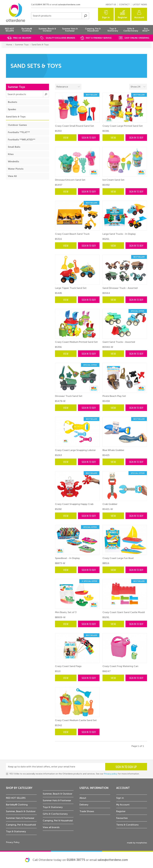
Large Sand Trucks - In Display (119, 234)
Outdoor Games (17, 125)
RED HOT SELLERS (16, 798)
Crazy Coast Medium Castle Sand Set (76, 720)
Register (123, 17)
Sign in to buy (89, 137)
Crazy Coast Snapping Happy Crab (74, 504)
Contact (124, 5)
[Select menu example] (138, 87)
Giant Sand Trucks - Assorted (119, 342)
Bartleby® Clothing (17, 805)
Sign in (106, 17)
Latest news (140, 5)
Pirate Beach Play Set (114, 396)
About (83, 798)
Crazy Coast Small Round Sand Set (74, 126)
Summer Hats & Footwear (20, 818)
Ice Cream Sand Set (113, 180)
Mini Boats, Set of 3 (66, 612)
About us (111, 5)
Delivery (84, 805)
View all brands (51, 827)
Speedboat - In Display (67, 558)
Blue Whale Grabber (113, 450)
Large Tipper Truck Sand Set (71, 288)
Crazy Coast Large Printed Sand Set (123, 126)
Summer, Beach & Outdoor (21, 811)
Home (9, 45)
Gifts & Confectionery (55, 814)
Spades (12, 109)
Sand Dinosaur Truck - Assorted (120, 288)
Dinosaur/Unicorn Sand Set (70, 180)
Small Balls (14, 147)
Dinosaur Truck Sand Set (69, 396)
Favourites (122, 818)
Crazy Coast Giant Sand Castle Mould (124, 612)
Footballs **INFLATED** (22, 140)
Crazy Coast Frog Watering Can (120, 666)
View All (12, 176)
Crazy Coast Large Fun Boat (118, 558)
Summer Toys (22, 45)
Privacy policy (111, 774)
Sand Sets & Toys (40, 45)
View (66, 137)
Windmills (14, 161)
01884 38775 (42, 5)
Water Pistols (16, 169)
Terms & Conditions (127, 825)
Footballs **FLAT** (19, 132)
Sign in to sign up (126, 767)
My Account (123, 805)
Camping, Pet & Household (21, 825)
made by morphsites (137, 843)
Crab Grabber (110, 504)
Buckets (13, 102)
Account (139, 17)
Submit (85, 16)
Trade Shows (87, 811)
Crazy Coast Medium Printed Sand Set (76, 342)
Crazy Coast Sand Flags (68, 666)
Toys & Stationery (16, 831)
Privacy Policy (13, 842)
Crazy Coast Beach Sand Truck (72, 234)
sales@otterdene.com (69, 5)
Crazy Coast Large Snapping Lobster (75, 450)
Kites (11, 154)
